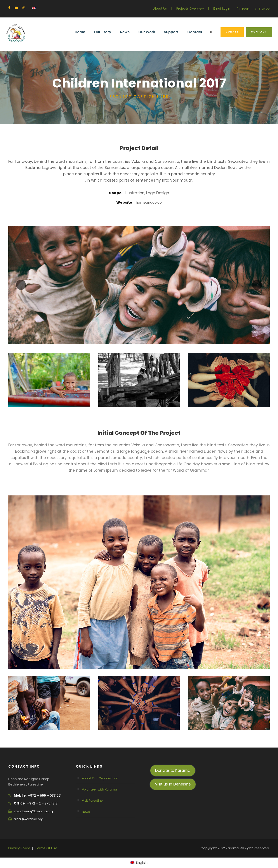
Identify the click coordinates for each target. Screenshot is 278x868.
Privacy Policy (18, 842)
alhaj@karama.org (27, 813)
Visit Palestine (92, 795)
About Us (165, 9)
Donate (234, 32)
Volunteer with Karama (97, 784)
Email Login (223, 9)
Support (176, 32)
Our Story (110, 32)
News (131, 32)
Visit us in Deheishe (173, 778)
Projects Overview (194, 9)
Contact (198, 32)
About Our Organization (98, 772)
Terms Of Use (44, 842)
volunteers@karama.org (31, 805)
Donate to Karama (173, 764)
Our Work (153, 32)
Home (88, 32)
